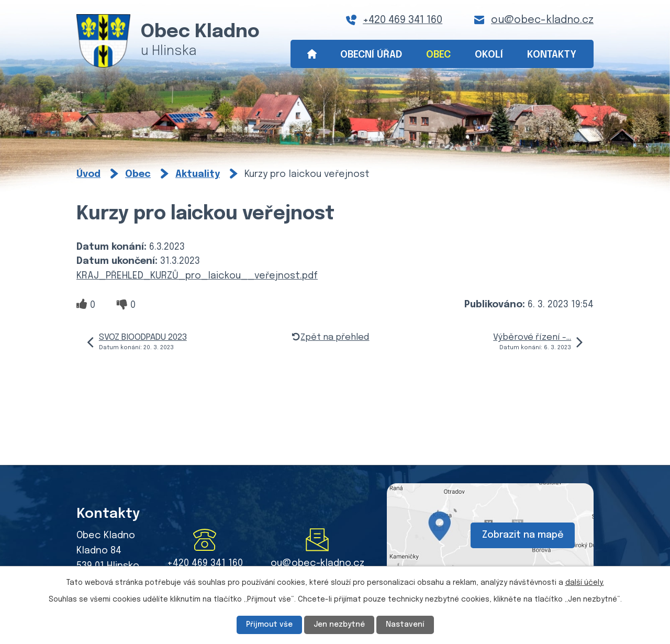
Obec (438, 55)
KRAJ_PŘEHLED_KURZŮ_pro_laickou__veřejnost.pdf (197, 276)
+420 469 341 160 (403, 20)
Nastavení (405, 625)
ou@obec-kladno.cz (542, 20)
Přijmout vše (269, 625)
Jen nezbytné (339, 625)
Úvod (312, 54)
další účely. (585, 583)
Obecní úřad (371, 55)
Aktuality (198, 174)
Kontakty (552, 55)
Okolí (489, 55)
